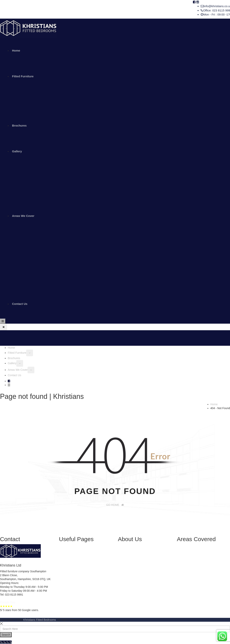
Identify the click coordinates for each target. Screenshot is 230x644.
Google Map (8, 602)
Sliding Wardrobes (78, 550)
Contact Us (20, 304)
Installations (74, 566)
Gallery (17, 151)
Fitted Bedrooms (77, 558)
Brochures (19, 125)
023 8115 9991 (14, 595)
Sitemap (72, 577)
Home (16, 50)
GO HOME (115, 505)
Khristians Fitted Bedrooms (40, 620)
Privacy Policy (75, 573)
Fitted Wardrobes (77, 554)
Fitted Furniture (23, 76)
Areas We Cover (23, 216)
